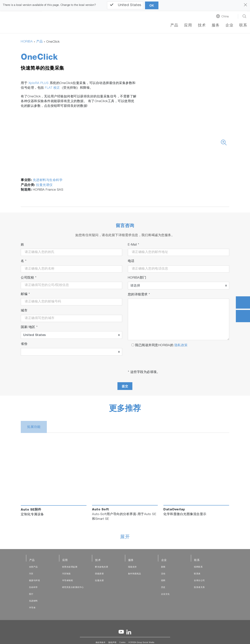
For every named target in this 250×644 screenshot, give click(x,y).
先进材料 (33, 601)
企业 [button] (229, 26)
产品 (174, 26)
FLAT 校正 (52, 88)
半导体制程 (68, 581)
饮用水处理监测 (70, 567)
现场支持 (132, 567)
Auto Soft (100, 510)
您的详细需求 (139, 295)
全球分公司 (199, 581)
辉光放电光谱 (101, 567)
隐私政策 (181, 345)
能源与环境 (35, 581)
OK (152, 6)
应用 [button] (188, 26)
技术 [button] (202, 26)
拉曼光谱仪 (44, 185)
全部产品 (33, 567)
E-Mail (134, 245)
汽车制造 (66, 574)
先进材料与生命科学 (48, 180)
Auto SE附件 (31, 510)
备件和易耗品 (135, 574)
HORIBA (27, 42)
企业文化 (165, 594)
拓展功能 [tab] (34, 427)
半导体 (32, 608)
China (225, 17)
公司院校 (29, 278)
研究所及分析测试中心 (73, 587)
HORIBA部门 (137, 278)
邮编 (25, 294)
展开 (125, 537)
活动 (163, 574)
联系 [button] (243, 26)
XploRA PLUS (39, 83)
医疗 (31, 594)
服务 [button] (216, 26)
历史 (163, 587)
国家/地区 (29, 327)
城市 (24, 311)
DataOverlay (174, 510)
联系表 (197, 574)
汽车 (31, 574)
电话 (131, 261)
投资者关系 (199, 587)
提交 (125, 386)
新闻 (163, 567)
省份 (24, 344)
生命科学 (33, 587)
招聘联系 (198, 567)
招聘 (163, 581)
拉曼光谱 (99, 581)
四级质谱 (99, 574)
